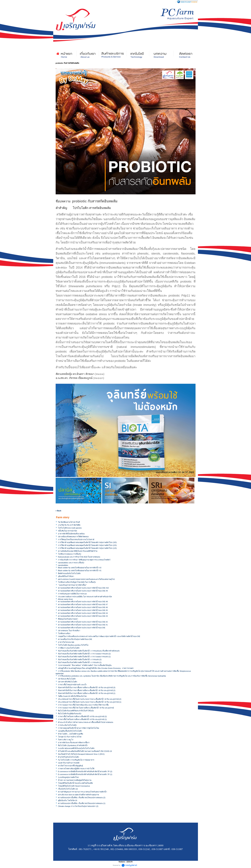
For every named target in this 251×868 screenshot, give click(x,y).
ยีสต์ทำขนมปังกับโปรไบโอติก (69, 573)
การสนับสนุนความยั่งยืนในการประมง (72, 594)
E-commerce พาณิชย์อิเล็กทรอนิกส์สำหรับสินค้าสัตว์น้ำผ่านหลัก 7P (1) (85, 774)
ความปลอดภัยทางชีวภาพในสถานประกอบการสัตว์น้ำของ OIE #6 (83, 607)
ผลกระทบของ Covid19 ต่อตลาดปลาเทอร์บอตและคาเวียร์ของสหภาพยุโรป (86, 579)
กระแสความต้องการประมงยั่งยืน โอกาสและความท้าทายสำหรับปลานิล (85, 597)
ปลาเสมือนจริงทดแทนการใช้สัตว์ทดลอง (73, 537)
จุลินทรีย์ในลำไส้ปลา (66, 576)
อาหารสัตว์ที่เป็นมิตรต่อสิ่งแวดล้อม (71, 534)
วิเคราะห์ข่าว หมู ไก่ (66, 740)
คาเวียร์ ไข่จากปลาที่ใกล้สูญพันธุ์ (71, 766)
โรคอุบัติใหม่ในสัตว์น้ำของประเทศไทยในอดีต (75, 783)
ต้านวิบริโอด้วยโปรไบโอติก (69, 757)
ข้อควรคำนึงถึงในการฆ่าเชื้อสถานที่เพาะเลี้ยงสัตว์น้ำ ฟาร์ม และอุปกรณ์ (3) (87, 687)
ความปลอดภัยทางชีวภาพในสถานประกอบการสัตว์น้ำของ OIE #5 (83, 610)
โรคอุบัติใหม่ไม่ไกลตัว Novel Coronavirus (74, 786)
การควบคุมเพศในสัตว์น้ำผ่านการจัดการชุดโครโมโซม (79, 728)
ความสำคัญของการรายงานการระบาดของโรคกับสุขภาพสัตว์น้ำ (82, 792)
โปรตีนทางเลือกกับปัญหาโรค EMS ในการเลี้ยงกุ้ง (77, 582)
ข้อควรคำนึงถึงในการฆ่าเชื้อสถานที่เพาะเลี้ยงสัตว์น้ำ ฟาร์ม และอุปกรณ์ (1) (87, 693)
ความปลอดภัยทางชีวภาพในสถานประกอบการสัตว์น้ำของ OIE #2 (83, 622)
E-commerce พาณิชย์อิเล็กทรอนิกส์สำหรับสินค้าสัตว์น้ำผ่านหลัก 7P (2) (85, 771)
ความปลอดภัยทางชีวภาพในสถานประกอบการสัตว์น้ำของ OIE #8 (83, 602)
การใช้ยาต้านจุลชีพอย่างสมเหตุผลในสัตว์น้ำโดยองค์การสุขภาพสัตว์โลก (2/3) (87, 545)
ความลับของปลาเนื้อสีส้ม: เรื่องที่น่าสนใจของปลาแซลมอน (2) (82, 798)
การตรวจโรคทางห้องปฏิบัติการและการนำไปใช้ (76, 769)
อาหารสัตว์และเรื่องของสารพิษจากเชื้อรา (74, 743)
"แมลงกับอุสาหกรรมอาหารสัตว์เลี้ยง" (72, 585)
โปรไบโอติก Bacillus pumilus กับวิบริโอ (73, 645)
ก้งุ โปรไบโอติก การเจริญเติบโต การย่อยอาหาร (76, 760)
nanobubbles (63, 565)
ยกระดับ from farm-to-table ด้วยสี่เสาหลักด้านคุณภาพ (79, 795)
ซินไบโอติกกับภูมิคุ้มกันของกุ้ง (70, 714)
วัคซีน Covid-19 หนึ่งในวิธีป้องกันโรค (72, 696)
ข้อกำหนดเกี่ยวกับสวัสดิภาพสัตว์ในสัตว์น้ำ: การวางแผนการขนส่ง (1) (84, 657)
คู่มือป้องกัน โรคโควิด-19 (68, 800)
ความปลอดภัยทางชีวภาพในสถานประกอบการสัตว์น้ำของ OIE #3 (83, 616)
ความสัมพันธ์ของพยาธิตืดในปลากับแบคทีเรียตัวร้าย (78, 551)
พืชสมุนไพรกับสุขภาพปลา (68, 619)
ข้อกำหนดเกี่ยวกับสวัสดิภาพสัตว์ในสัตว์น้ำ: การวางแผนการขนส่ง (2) (84, 654)
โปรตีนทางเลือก (64, 633)
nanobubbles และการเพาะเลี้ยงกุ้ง (71, 563)
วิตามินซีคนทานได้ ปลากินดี (69, 522)
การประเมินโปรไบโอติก (67, 725)
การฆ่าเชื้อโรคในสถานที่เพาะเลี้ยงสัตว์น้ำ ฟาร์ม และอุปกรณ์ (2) (82, 716)
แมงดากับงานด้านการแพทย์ (69, 763)
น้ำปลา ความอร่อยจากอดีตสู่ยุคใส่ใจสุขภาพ (75, 780)
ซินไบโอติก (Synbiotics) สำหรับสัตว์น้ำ (73, 745)
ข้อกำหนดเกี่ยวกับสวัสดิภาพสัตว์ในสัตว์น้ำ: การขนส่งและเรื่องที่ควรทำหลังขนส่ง (89, 651)
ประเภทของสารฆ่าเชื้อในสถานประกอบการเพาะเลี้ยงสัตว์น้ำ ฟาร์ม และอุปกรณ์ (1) (90, 702)
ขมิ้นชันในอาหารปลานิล (68, 531)
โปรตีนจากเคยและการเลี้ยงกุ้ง (70, 554)
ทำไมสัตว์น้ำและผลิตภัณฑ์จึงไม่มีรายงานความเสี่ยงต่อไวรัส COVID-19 (85, 751)
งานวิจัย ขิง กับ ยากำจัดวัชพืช (69, 525)
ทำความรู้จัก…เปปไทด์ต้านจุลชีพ (71, 734)
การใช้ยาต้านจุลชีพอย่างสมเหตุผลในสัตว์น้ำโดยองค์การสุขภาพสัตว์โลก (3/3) (87, 542)
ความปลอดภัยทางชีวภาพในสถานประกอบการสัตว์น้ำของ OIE (82, 628)
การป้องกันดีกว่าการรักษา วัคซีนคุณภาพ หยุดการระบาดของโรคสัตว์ (84, 560)
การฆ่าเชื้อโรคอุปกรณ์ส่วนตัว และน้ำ (72, 685)
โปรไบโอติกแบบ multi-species (70, 528)
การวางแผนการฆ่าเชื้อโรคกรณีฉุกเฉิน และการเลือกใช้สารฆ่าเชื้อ (83, 705)
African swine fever (66, 599)
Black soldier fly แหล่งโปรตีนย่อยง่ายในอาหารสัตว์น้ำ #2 (80, 568)
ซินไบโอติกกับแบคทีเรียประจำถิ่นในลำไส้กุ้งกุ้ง (76, 711)
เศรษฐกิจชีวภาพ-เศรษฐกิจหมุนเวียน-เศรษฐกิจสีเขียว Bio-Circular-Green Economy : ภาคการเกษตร (96, 668)
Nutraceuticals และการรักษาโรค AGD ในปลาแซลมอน (79, 557)
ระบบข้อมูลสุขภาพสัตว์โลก (68, 777)
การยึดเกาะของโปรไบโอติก (69, 648)
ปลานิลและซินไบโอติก (67, 679)
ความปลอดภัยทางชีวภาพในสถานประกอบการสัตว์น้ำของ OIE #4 (83, 613)
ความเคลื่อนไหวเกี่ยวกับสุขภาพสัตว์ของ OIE (75, 639)
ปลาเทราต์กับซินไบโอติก (68, 682)
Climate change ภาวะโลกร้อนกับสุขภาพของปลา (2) (78, 806)
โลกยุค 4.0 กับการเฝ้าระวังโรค (70, 737)
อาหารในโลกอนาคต (66, 642)
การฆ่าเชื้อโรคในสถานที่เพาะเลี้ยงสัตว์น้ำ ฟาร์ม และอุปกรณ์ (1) (82, 719)
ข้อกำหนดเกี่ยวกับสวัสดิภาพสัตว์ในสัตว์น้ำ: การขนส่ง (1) (80, 662)
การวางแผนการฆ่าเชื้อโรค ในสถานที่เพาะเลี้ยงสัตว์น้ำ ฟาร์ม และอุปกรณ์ (86, 708)
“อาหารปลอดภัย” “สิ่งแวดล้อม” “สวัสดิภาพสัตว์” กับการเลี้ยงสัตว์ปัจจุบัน (85, 665)
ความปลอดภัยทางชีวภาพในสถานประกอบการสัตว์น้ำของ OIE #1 (83, 625)
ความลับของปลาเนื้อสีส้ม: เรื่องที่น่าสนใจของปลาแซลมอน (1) (82, 803)
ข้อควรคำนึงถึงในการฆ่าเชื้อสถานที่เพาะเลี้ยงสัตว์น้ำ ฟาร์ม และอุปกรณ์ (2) (87, 690)
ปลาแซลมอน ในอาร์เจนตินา (69, 631)
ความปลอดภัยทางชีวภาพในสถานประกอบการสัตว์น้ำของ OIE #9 (83, 591)
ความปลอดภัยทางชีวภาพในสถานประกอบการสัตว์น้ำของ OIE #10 (83, 588)
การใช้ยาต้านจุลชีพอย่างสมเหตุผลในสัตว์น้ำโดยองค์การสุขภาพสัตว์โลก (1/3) (87, 548)
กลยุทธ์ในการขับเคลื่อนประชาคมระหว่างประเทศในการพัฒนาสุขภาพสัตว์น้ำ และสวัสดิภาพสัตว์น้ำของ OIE (99, 636)
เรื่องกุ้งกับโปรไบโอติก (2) (68, 789)
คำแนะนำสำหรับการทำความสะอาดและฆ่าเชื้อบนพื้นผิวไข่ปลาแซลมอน (86, 722)
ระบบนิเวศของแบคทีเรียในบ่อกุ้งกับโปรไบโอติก (76, 748)
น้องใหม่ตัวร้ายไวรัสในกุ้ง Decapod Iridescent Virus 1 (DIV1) (81, 754)
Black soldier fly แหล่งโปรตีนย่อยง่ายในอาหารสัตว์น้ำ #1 (80, 571)
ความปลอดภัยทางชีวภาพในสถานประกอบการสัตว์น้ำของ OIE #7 (83, 604)
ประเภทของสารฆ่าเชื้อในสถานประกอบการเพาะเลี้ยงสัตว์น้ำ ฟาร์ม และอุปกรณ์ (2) (90, 699)
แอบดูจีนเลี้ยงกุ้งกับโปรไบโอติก (70, 731)
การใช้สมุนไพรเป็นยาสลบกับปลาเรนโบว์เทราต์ (76, 539)
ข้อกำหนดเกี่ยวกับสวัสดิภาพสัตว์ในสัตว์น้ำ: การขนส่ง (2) (80, 659)
